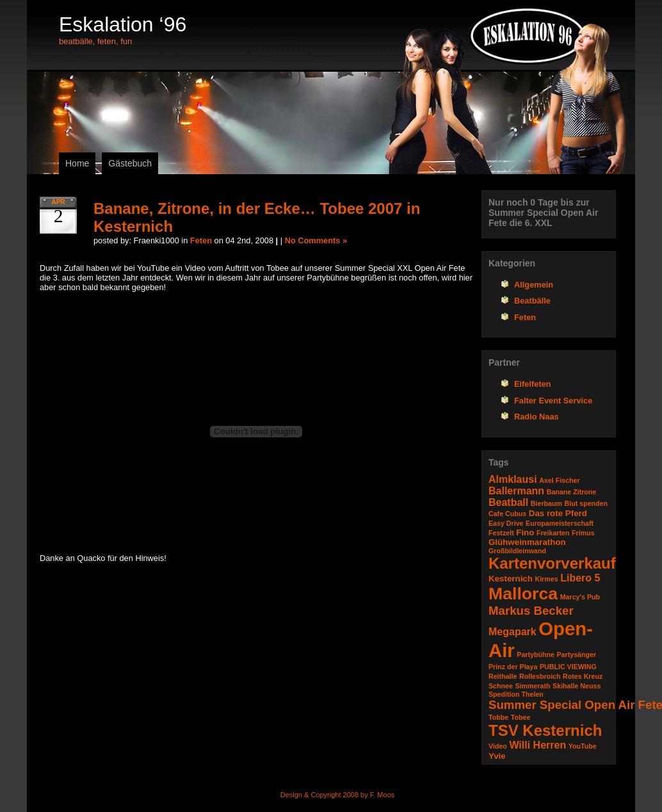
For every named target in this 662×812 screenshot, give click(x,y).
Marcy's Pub (580, 597)
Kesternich (511, 579)
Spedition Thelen (516, 694)
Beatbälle (532, 301)
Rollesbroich (540, 676)
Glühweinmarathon (527, 542)
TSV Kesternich (545, 730)
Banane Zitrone (572, 492)
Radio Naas (537, 417)
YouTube (583, 746)
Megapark (513, 632)
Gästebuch (130, 163)
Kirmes (546, 579)
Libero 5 (580, 578)
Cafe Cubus (507, 514)
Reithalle (503, 676)
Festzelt (501, 533)
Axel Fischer (559, 480)
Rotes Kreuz (583, 676)
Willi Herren (537, 745)
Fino (525, 532)
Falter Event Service (553, 401)
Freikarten (553, 533)
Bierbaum (546, 503)
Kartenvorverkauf (552, 563)
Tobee (521, 717)
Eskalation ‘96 (123, 24)
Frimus (583, 533)
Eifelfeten (533, 384)
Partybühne (536, 654)
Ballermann (516, 491)
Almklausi (513, 479)
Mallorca (523, 594)
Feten (201, 240)
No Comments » (316, 240)
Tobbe (498, 717)
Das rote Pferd (558, 513)
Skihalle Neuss (577, 686)
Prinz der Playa (513, 667)
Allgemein (534, 285)
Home (77, 163)
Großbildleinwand (517, 551)
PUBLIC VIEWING (568, 667)
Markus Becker (531, 611)
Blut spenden (586, 503)
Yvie (497, 756)
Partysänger (577, 654)
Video (498, 746)
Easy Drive (506, 523)
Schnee (501, 686)
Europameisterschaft (560, 523)
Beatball (508, 502)
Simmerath (532, 686)
